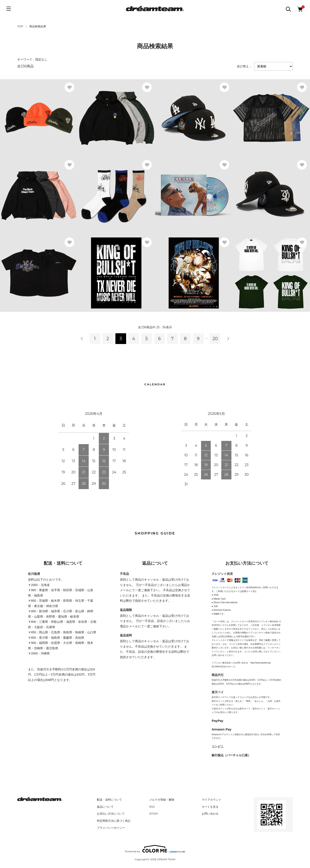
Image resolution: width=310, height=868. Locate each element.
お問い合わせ (210, 814)
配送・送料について (109, 800)
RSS (152, 807)
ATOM (153, 814)
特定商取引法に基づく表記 (114, 821)
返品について (105, 807)
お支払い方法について (111, 814)
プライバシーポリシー (111, 828)
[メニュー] (9, 9)
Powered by (155, 849)
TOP (20, 26)
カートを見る (210, 807)
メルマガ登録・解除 (162, 800)
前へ (82, 339)
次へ (228, 339)
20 (215, 339)
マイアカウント (212, 800)
